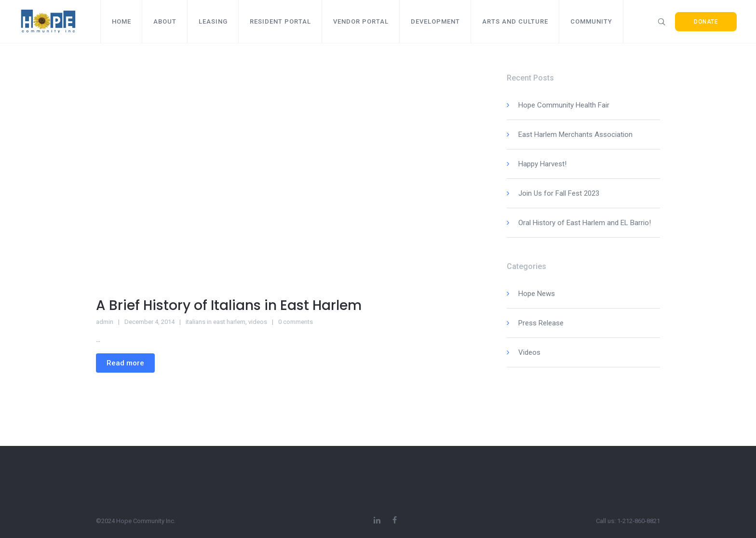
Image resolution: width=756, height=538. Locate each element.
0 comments (296, 322)
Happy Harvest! (542, 164)
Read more (125, 363)
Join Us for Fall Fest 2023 (559, 193)
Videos (529, 352)
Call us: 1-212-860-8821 (628, 521)
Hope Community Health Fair (564, 105)
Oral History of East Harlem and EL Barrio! (585, 223)
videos (258, 322)
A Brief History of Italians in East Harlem (229, 305)
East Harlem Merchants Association (575, 134)
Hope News (537, 294)
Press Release (541, 323)
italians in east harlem (216, 322)
